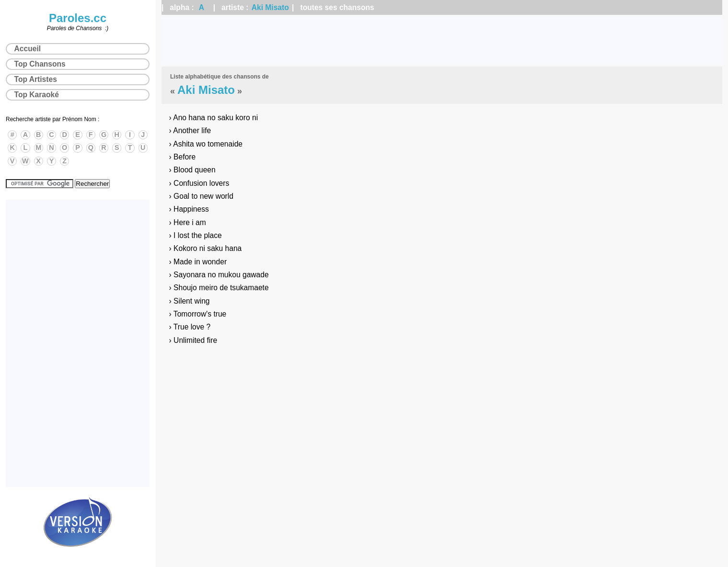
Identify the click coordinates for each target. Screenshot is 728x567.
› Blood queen (192, 170)
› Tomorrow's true (198, 314)
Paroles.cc (78, 18)
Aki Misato (270, 7)
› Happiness (189, 209)
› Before (182, 157)
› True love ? (190, 327)
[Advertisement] (442, 41)
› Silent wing (190, 301)
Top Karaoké (37, 95)
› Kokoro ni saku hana (206, 248)
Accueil (28, 49)
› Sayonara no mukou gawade (219, 275)
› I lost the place (196, 235)
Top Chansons (40, 64)
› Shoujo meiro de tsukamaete (219, 288)
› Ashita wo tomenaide (206, 144)
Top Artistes (36, 79)
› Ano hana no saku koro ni (214, 118)
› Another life (190, 130)
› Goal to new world (201, 196)
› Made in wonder (198, 262)
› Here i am (188, 222)
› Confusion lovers (199, 183)
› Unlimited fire (193, 340)
